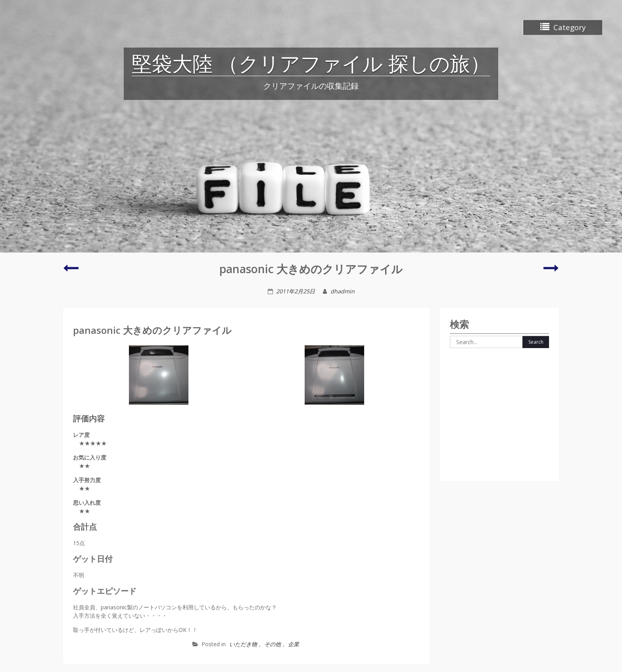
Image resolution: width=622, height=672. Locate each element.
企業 (294, 644)
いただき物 (243, 644)
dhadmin (343, 291)
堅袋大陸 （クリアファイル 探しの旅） (311, 65)
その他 (273, 644)
